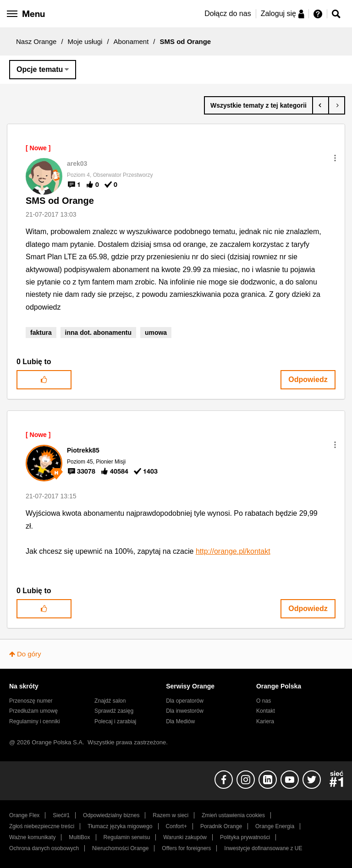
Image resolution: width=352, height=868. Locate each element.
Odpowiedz (308, 379)
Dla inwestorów (185, 711)
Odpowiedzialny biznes (111, 815)
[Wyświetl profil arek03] (77, 164)
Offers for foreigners (186, 848)
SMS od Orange (60, 201)
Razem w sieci (170, 815)
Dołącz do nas (228, 14)
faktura (41, 333)
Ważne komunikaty (32, 837)
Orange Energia (275, 826)
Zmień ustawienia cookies (233, 815)
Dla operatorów (185, 701)
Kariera (265, 721)
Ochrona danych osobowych (44, 848)
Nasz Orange (36, 41)
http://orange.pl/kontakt (233, 551)
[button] (335, 158)
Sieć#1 (61, 815)
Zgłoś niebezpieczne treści (42, 826)
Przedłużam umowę (33, 711)
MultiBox (79, 837)
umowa (156, 333)
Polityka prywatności (245, 837)
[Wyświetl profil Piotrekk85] (83, 450)
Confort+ (176, 826)
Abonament (131, 41)
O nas (264, 701)
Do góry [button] (29, 654)
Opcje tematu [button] (40, 69)
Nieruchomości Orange (120, 848)
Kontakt (266, 711)
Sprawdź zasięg (114, 711)
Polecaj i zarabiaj (115, 721)
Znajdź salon (110, 701)
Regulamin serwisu (127, 837)
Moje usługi (85, 41)
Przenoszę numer (31, 701)
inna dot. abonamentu (98, 333)
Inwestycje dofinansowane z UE (263, 848)
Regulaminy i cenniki (35, 721)
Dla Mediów (180, 721)
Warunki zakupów (185, 837)
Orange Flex (24, 815)
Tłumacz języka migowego (120, 826)
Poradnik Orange (221, 826)
